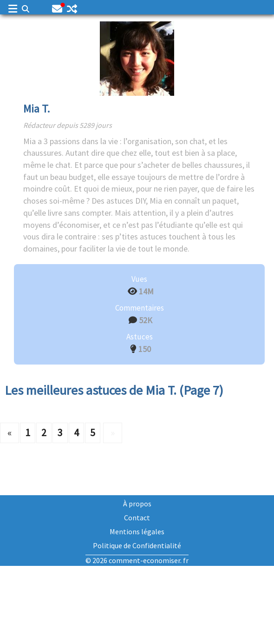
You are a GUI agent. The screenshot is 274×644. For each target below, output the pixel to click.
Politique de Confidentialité (137, 545)
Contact (137, 518)
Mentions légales (137, 531)
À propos (137, 504)
